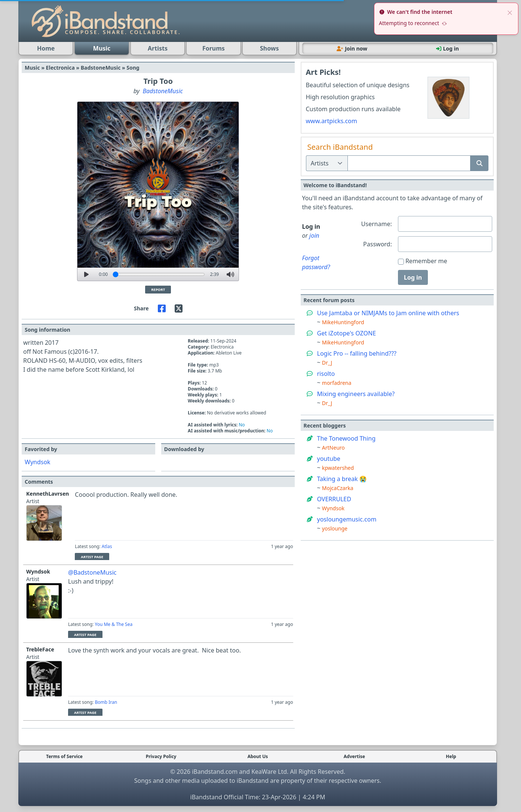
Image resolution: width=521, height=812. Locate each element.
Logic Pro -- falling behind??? (357, 353)
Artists (158, 48)
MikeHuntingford (343, 322)
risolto (326, 374)
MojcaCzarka (338, 488)
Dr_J (327, 363)
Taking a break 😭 (342, 479)
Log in (413, 277)
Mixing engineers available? (356, 394)
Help (451, 757)
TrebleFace (40, 649)
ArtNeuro (333, 448)
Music (102, 48)
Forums (214, 48)
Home (46, 48)
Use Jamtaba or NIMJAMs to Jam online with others (388, 313)
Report (158, 290)
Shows (269, 48)
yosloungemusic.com (347, 519)
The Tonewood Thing (347, 438)
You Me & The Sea (114, 624)
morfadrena (337, 383)
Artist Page (92, 557)
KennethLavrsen (47, 494)
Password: (378, 244)
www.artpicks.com (332, 121)
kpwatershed (338, 468)
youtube (329, 459)
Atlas (107, 546)
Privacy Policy (161, 757)
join (314, 235)
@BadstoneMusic (92, 572)
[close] (510, 12)
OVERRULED (334, 499)
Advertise (354, 757)
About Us (258, 757)
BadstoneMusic (163, 91)
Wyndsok (38, 462)
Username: (377, 224)
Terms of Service (64, 757)
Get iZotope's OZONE (347, 333)
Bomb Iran (106, 702)
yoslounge (335, 528)
